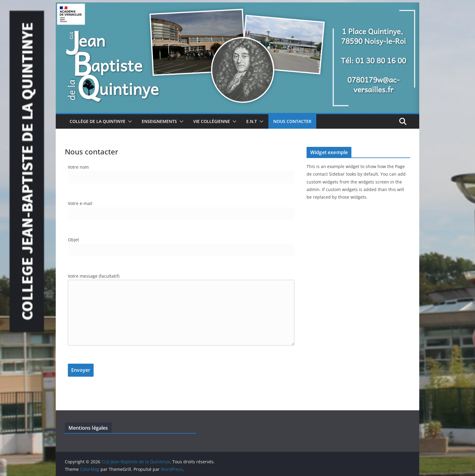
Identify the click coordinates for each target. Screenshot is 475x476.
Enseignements (159, 121)
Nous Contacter (292, 121)
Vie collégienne (212, 121)
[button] (129, 121)
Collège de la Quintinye (98, 121)
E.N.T (252, 121)
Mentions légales (88, 428)
